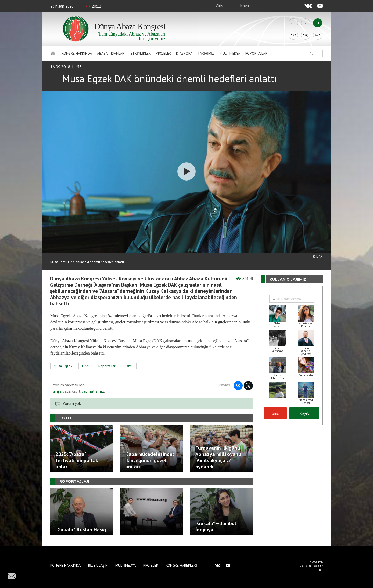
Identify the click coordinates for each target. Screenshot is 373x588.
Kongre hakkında (77, 53)
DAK (85, 366)
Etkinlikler (141, 53)
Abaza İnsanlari (111, 53)
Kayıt (245, 6)
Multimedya (230, 53)
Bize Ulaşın (98, 565)
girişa (57, 391)
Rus (293, 23)
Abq (306, 35)
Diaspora (184, 53)
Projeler (163, 53)
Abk (293, 35)
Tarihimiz (206, 53)
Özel (129, 366)
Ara (318, 35)
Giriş (219, 6)
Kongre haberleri (181, 565)
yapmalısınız (92, 391)
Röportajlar (256, 53)
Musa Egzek (63, 366)
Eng (306, 23)
